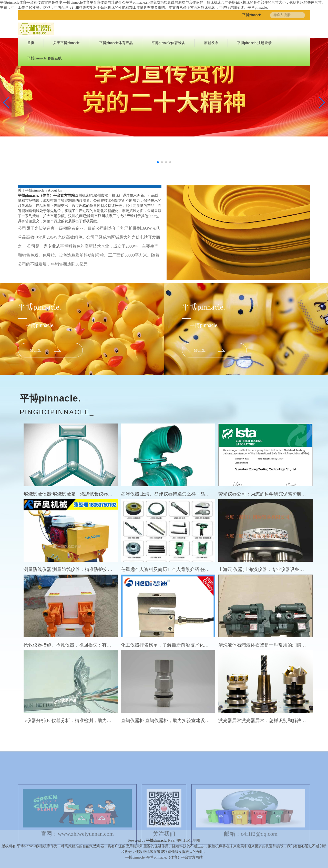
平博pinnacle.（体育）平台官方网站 (46, 195)
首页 (31, 43)
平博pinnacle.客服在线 (44, 58)
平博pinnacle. (252, 15)
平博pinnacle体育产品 (116, 43)
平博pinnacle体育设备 (168, 43)
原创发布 (211, 43)
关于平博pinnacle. (67, 43)
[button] (322, 103)
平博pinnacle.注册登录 (254, 43)
